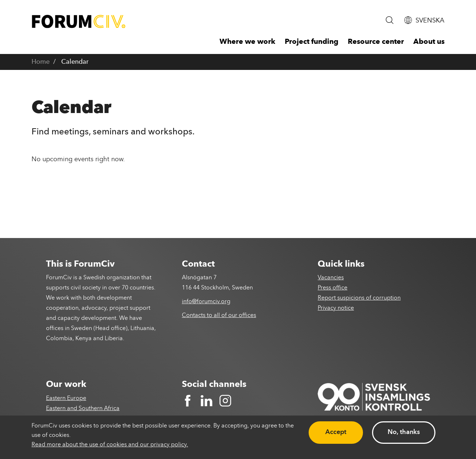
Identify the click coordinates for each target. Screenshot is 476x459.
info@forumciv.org (206, 302)
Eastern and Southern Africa (83, 409)
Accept (336, 432)
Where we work (247, 42)
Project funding (312, 42)
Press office (333, 288)
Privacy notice (336, 308)
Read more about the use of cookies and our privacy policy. (110, 445)
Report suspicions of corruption (359, 298)
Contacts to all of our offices (219, 316)
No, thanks (404, 432)
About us (429, 42)
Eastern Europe (66, 399)
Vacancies (331, 278)
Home (41, 62)
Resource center (376, 42)
